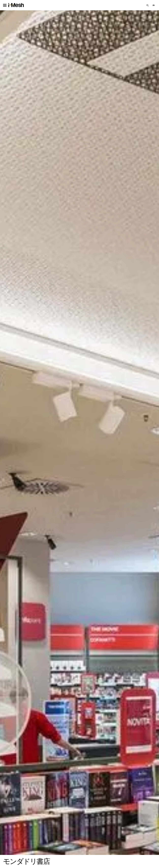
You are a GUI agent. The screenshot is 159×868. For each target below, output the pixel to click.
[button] (154, 5)
